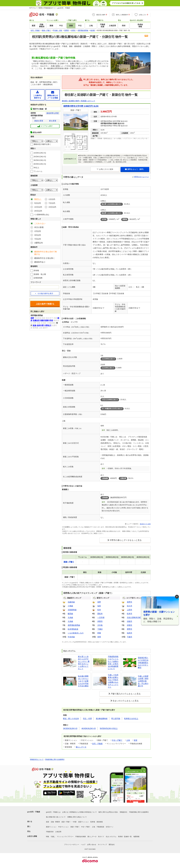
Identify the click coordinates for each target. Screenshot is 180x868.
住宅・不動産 (97, 744)
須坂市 (129, 621)
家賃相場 (100, 822)
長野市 (129, 602)
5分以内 (38, 203)
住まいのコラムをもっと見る (126, 701)
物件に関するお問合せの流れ (108, 812)
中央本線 (71, 637)
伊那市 (100, 621)
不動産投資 (100, 827)
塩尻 (99, 606)
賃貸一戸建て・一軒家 (69, 822)
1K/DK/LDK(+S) (40, 153)
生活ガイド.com (145, 524)
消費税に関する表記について (77, 817)
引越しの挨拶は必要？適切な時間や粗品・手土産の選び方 (143, 681)
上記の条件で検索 (45, 304)
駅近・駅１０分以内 (71, 719)
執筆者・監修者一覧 (125, 837)
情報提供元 (123, 812)
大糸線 (70, 617)
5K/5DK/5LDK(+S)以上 (109, 728)
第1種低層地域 (102, 719)
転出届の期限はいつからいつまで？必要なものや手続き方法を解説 (83, 681)
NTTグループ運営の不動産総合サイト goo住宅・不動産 (50, 8)
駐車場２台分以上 (131, 719)
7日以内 (38, 239)
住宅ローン (110, 827)
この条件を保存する (37, 95)
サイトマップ (102, 845)
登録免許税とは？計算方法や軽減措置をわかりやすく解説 (143, 663)
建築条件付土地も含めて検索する (45, 253)
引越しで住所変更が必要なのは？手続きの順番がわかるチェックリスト (113, 681)
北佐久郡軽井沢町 (134, 617)
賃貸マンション (83, 822)
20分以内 (38, 211)
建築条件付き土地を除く (45, 258)
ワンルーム (38, 171)
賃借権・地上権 (40, 274)
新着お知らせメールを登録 (53, 95)
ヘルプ (83, 845)
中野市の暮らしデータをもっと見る (126, 540)
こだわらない (40, 223)
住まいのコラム (111, 837)
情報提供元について (37, 759)
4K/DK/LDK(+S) (40, 164)
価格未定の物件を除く (42, 144)
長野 (99, 602)
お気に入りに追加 (105, 169)
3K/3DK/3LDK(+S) (70, 728)
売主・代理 (87, 719)
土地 (128, 740)
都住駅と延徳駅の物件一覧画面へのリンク (78, 101)
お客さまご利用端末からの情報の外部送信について (79, 812)
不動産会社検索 (80, 837)
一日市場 (101, 617)
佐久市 (129, 606)
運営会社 (112, 845)
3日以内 (38, 235)
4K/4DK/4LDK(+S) (89, 728)
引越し (53, 837)
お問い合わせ (92, 845)
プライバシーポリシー (72, 845)
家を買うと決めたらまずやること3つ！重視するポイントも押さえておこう (84, 663)
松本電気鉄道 (73, 629)
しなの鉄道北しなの (76, 633)
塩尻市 (129, 633)
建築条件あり (40, 262)
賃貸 (135, 740)
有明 (99, 637)
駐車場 (93, 822)
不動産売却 (50, 832)
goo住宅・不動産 (34, 812)
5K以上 (36, 168)
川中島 (100, 625)
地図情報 (136, 837)
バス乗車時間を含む (41, 215)
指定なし (38, 199)
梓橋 (99, 633)
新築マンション (51, 827)
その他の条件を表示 (44, 293)
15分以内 (52, 207)
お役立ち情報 (32, 836)
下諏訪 (100, 629)
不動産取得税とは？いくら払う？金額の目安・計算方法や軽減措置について (113, 663)
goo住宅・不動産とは (53, 812)
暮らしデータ (81, 747)
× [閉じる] (177, 597)
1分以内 (52, 199)
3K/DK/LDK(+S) (40, 160)
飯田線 (70, 614)
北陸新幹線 (72, 610)
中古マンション (63, 827)
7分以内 (52, 203)
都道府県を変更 (53, 113)
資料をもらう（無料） (135, 169)
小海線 (70, 606)
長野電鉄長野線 (74, 625)
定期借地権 (38, 278)
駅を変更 (53, 121)
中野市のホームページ (141, 177)
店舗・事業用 (55, 822)
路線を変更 (39, 121)
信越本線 (71, 602)
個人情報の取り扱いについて (56, 817)
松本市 (129, 614)
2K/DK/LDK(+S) (40, 157)
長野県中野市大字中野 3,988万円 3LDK (81, 106)
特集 (47, 837)
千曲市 (129, 637)
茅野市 (129, 629)
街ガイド (101, 837)
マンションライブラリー (65, 837)
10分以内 (38, 207)
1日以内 (38, 231)
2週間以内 (38, 243)
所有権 (36, 270)
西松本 (100, 614)
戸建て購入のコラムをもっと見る (126, 694)
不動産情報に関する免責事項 (55, 759)
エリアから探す (45, 126)
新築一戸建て (75, 827)
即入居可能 (116, 719)
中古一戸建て (117, 740)
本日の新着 (39, 227)
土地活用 (58, 832)
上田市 (129, 610)
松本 (99, 610)
